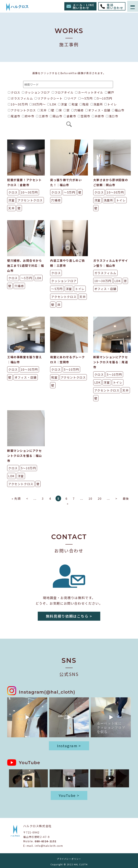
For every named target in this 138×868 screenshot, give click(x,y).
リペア (71, 98)
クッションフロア (36, 92)
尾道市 (14, 116)
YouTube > (69, 795)
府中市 (28, 116)
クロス (14, 92)
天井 (42, 110)
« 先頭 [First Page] (16, 498)
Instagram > (69, 746)
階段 (84, 104)
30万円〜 (38, 104)
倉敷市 (70, 116)
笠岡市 (84, 116)
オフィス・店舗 (98, 110)
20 (100, 498)
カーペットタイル (89, 92)
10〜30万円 (18, 104)
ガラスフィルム (20, 98)
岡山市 (56, 116)
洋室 (63, 104)
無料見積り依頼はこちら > (69, 616)
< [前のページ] (27, 498)
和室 (73, 104)
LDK (52, 104)
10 (90, 498)
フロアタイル (63, 92)
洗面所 (97, 104)
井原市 (98, 116)
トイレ (111, 104)
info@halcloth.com (49, 846)
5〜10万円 (103, 98)
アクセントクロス (22, 110)
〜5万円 (85, 98)
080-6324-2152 (46, 841)
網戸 (110, 92)
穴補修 (78, 110)
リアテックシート (49, 98)
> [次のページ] (116, 498)
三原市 (42, 116)
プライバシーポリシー (69, 859)
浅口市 (112, 116)
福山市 (118, 110)
